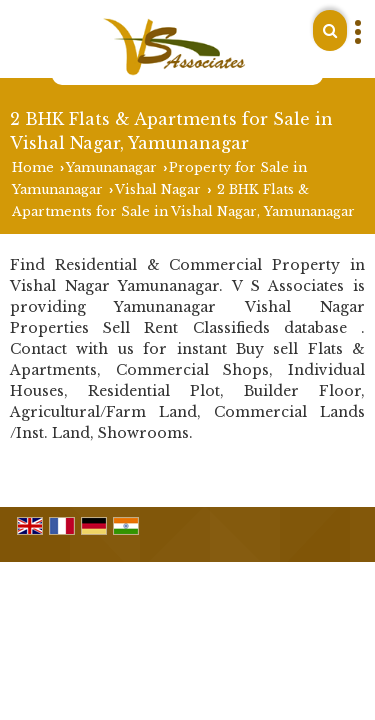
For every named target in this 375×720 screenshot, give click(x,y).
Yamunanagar (111, 167)
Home (33, 167)
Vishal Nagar (158, 189)
